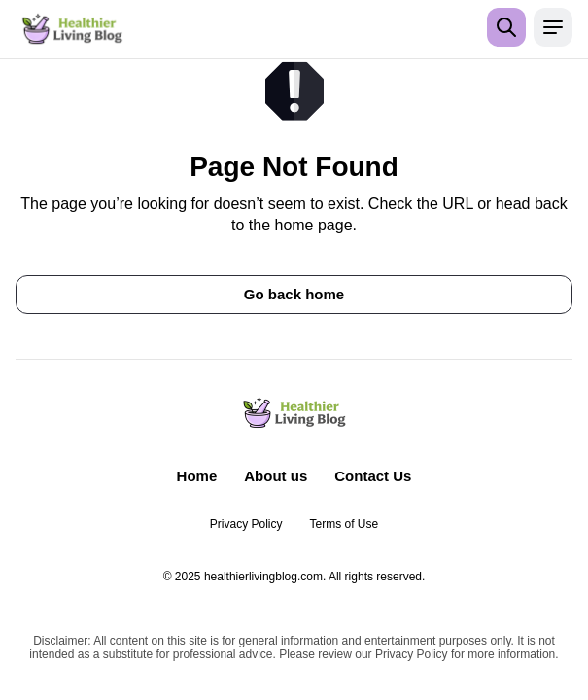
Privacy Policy (246, 524)
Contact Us (373, 476)
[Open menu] (553, 27)
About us (276, 476)
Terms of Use (345, 524)
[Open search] (506, 27)
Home (197, 476)
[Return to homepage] (72, 29)
